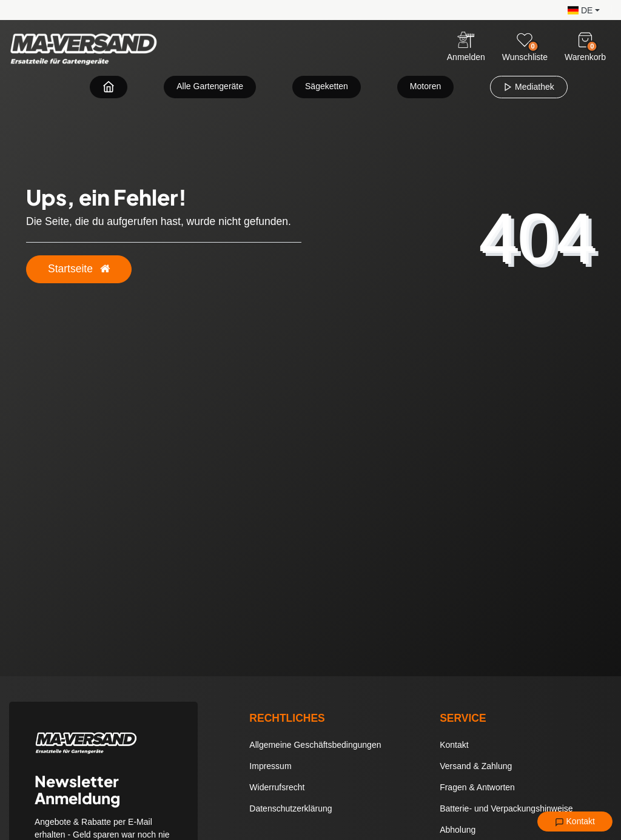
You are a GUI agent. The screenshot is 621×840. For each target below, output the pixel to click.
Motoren (425, 86)
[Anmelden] (466, 48)
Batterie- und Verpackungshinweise (506, 808)
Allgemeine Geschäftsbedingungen (315, 745)
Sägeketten (327, 86)
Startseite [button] (79, 269)
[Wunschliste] (525, 40)
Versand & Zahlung (476, 766)
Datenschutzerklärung (290, 808)
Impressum (270, 766)
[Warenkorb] (585, 40)
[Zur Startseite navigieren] (109, 86)
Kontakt (575, 822)
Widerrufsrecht (277, 787)
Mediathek (529, 87)
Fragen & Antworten (477, 787)
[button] (581, 9)
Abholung (458, 830)
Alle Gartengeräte (210, 86)
